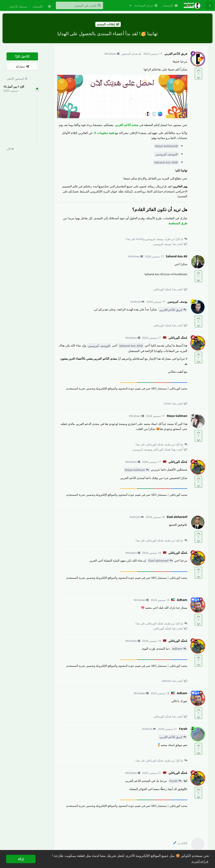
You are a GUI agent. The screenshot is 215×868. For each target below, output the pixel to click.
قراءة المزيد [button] (200, 861)
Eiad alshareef (159, 561)
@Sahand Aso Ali (166, 162)
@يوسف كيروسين (167, 154)
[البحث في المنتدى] (79, 5)
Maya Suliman (135, 470)
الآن (10, 149)
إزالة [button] (21, 859)
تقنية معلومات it (104, 133)
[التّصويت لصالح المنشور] (198, 70)
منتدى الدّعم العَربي (127, 125)
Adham (177, 649)
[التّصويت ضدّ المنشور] (198, 77)
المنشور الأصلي (17, 79)
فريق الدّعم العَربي (171, 310)
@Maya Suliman (166, 146)
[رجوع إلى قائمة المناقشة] (210, 5)
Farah (174, 781)
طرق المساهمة (178, 223)
